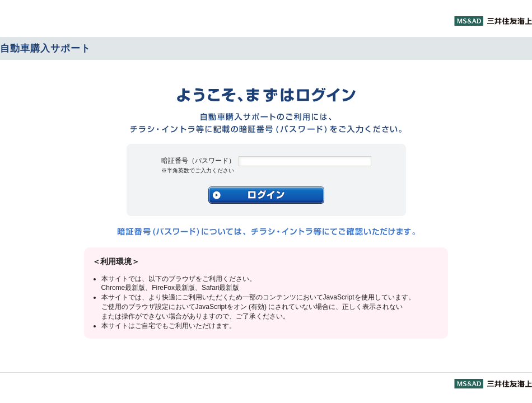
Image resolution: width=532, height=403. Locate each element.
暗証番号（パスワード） (198, 165)
